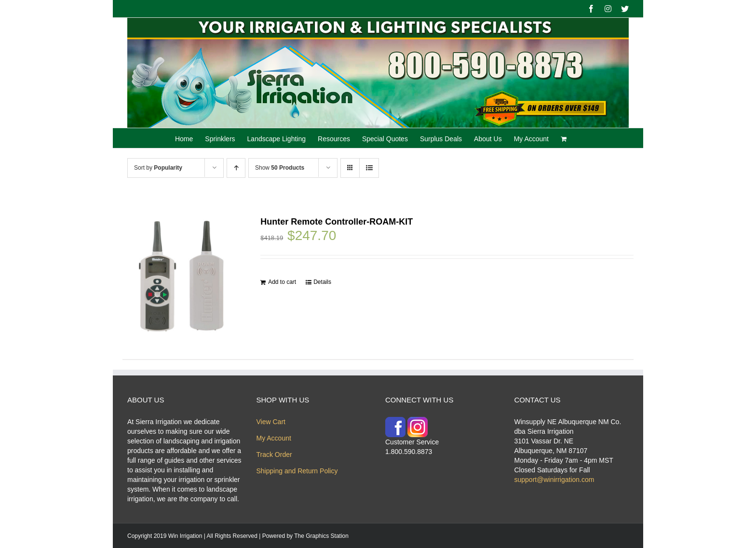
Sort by (158, 168)
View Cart (271, 422)
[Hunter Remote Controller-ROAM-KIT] (181, 276)
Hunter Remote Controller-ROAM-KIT (337, 222)
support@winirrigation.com (554, 480)
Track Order (274, 454)
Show (280, 168)
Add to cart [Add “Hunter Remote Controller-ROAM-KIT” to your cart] (282, 282)
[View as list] (369, 168)
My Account (274, 438)
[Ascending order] (236, 168)
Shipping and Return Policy (297, 471)
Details (322, 282)
